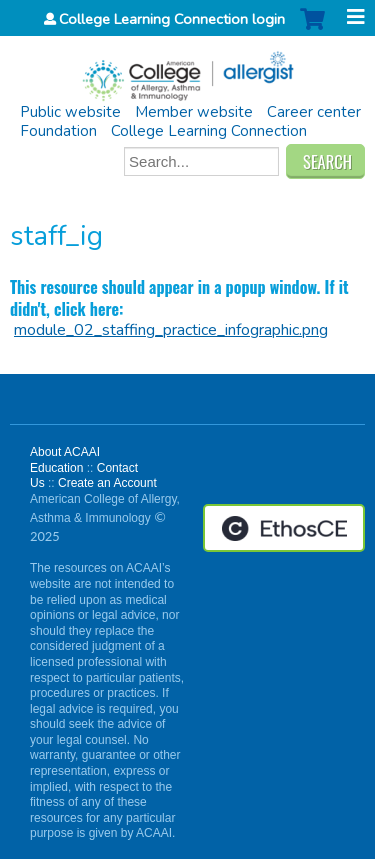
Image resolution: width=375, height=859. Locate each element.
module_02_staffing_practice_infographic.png (171, 330)
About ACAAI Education (65, 460)
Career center (314, 112)
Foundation (58, 131)
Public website (70, 112)
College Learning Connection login (172, 19)
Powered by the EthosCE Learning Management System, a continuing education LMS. (284, 528)
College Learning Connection (209, 131)
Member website (194, 112)
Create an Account (107, 483)
